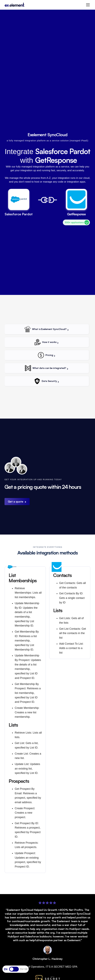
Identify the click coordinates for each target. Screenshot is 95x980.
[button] (87, 5)
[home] (14, 5)
